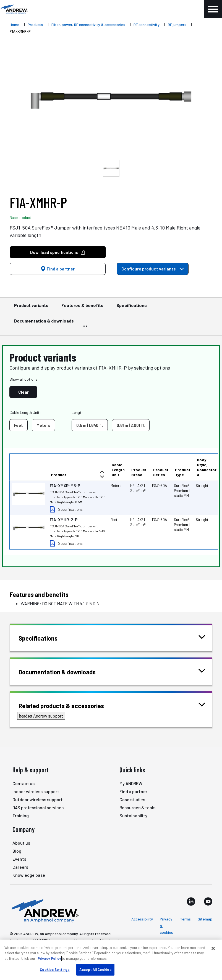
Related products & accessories (68, 705)
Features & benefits (82, 308)
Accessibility (142, 919)
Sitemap (205, 919)
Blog (17, 851)
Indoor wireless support (36, 791)
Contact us (23, 783)
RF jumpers (177, 24)
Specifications (132, 308)
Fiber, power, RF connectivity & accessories (88, 24)
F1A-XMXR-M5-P (65, 486)
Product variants (31, 308)
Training (21, 815)
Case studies (132, 799)
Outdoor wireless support (38, 799)
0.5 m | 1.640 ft (90, 425)
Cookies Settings (55, 969)
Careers (20, 867)
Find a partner (58, 269)
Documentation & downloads (44, 323)
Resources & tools (137, 807)
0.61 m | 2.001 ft (131, 425)
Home (15, 24)
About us (21, 843)
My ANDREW (131, 783)
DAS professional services (38, 807)
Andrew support (41, 716)
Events (19, 859)
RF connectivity (147, 24)
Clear (23, 392)
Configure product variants (153, 269)
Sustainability (133, 815)
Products (35, 24)
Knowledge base (29, 875)
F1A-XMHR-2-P (64, 520)
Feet (19, 425)
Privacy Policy (49, 958)
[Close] (213, 948)
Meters (43, 425)
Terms (185, 919)
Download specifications (58, 252)
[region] (111, 960)
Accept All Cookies (95, 969)
